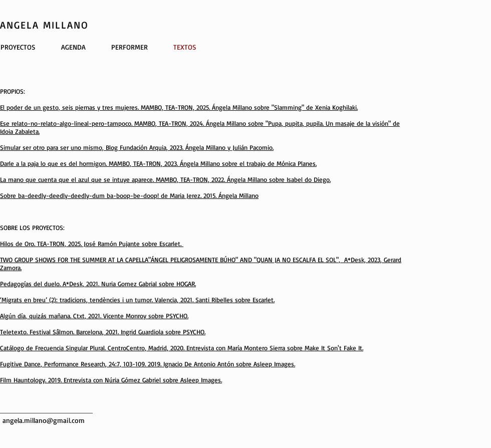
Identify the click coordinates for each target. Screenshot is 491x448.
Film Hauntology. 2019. (32, 380)
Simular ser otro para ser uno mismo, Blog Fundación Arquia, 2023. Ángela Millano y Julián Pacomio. (137, 147)
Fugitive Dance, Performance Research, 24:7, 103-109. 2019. (82, 364)
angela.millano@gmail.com (44, 420)
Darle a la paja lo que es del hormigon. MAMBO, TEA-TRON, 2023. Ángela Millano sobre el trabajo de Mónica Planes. (158, 163)
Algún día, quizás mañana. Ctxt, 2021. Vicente (63, 316)
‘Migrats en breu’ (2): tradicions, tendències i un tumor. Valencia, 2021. (98, 300)
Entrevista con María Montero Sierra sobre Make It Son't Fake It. (275, 348)
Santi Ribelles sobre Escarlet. (235, 300)
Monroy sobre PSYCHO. (157, 316)
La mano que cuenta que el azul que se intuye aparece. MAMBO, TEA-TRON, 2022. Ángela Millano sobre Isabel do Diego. (165, 179)
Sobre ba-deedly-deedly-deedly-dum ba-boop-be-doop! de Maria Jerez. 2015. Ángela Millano (129, 195)
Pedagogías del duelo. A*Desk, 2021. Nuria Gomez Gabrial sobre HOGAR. (98, 284)
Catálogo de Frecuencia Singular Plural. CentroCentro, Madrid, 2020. (93, 348)
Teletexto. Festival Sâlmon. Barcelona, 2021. (60, 332)
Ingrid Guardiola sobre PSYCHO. (163, 332)
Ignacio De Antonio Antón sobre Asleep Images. (229, 364)
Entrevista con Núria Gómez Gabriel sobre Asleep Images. (143, 380)
